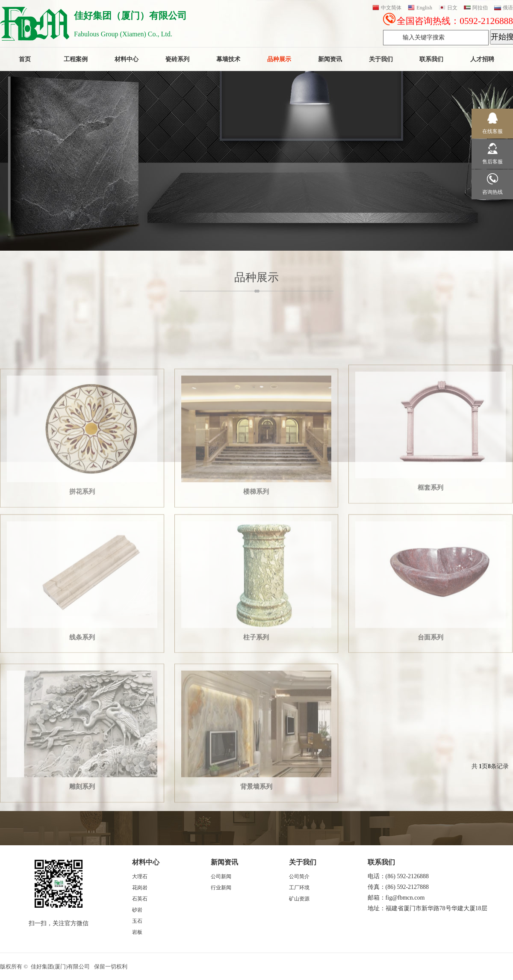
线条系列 (82, 711)
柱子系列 (256, 711)
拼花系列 (82, 564)
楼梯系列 (256, 564)
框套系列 (430, 562)
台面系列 (430, 711)
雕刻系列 (82, 861)
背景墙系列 (256, 861)
